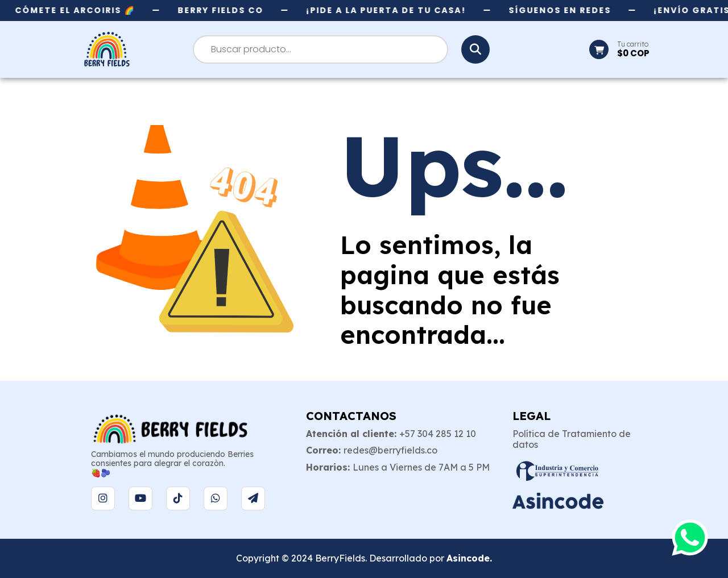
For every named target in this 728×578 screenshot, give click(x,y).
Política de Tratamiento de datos (572, 439)
